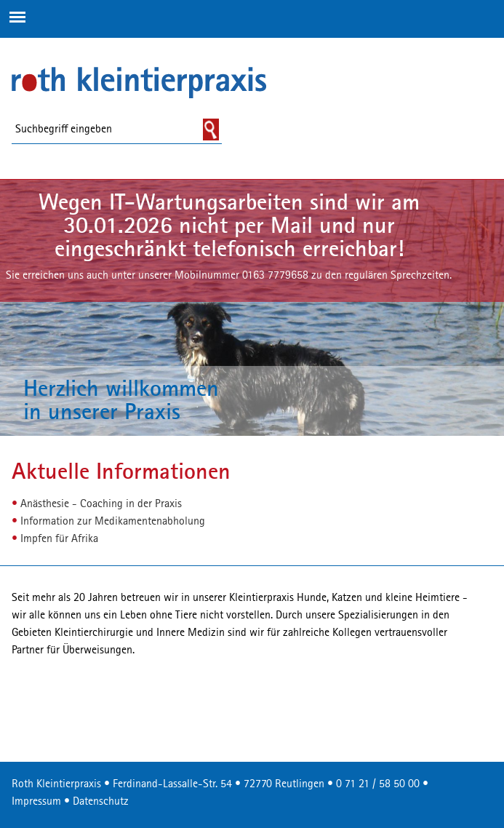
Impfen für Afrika (59, 539)
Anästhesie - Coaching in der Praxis (101, 504)
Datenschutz (101, 802)
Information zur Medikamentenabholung (113, 522)
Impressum (36, 802)
